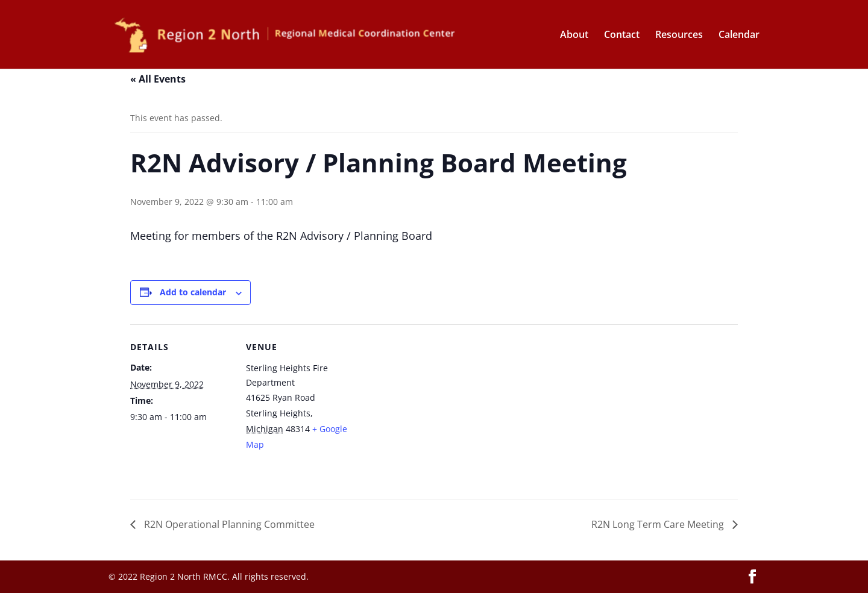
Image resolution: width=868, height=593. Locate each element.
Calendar (739, 36)
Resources (679, 36)
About (574, 36)
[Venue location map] (425, 408)
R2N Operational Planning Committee (228, 524)
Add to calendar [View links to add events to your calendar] (193, 292)
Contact (622, 36)
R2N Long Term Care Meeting (659, 524)
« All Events (158, 79)
